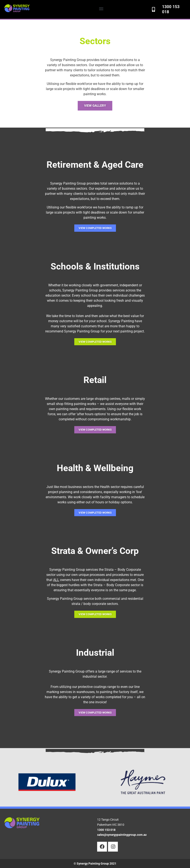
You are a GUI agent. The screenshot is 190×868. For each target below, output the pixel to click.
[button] (101, 8)
